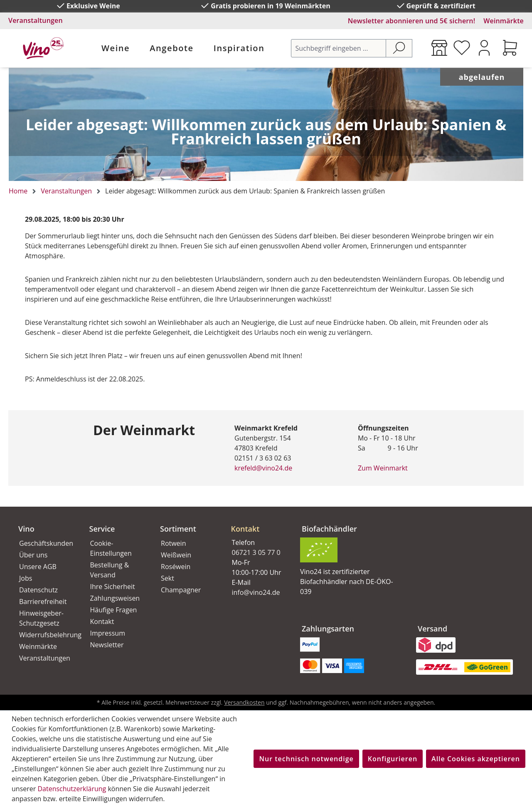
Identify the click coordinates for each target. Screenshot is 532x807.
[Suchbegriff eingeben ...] (339, 48)
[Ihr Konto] (484, 48)
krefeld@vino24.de (263, 468)
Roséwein (176, 567)
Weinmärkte (504, 21)
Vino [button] (26, 529)
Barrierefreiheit (43, 602)
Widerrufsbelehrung (45, 635)
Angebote (171, 48)
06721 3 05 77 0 (256, 552)
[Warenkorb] (510, 48)
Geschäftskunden (45, 543)
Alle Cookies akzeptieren (476, 759)
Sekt (167, 578)
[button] (257, 522)
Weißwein (176, 555)
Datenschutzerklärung (72, 789)
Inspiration (239, 48)
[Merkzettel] (462, 48)
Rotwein (173, 543)
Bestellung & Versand (110, 570)
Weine (116, 48)
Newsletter (107, 645)
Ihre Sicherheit (113, 587)
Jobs (26, 578)
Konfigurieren (393, 759)
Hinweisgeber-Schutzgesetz (41, 618)
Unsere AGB (38, 567)
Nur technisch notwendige (306, 759)
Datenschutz (38, 590)
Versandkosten (244, 702)
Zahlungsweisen (115, 598)
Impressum (108, 633)
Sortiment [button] (178, 529)
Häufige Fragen (114, 610)
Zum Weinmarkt (383, 468)
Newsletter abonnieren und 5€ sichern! (412, 21)
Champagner (181, 590)
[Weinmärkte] (439, 48)
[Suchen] (399, 48)
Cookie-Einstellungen (111, 548)
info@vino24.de (256, 592)
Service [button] (102, 529)
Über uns (33, 555)
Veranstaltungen (36, 20)
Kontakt (102, 621)
